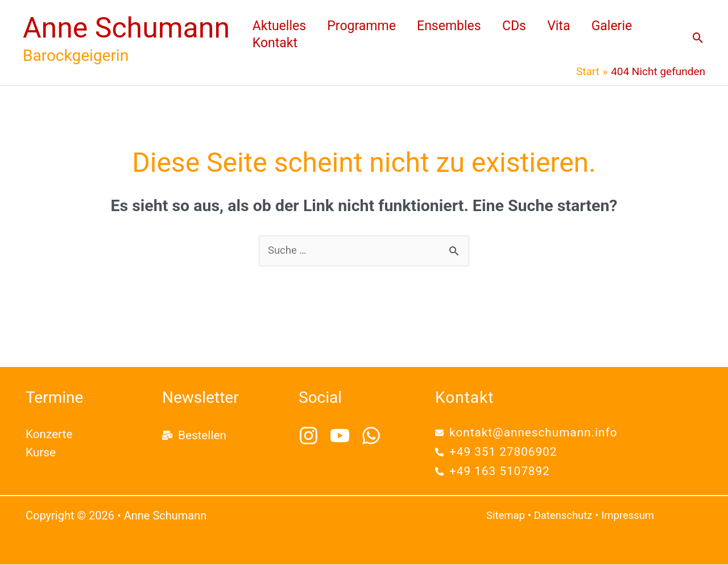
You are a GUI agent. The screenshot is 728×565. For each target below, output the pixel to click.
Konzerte (49, 435)
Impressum (631, 516)
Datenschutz (565, 516)
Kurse (41, 453)
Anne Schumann (126, 28)
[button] (698, 38)
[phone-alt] (497, 452)
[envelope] (527, 433)
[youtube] (344, 436)
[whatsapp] (374, 436)
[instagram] (313, 436)
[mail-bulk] (195, 436)
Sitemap (506, 516)
